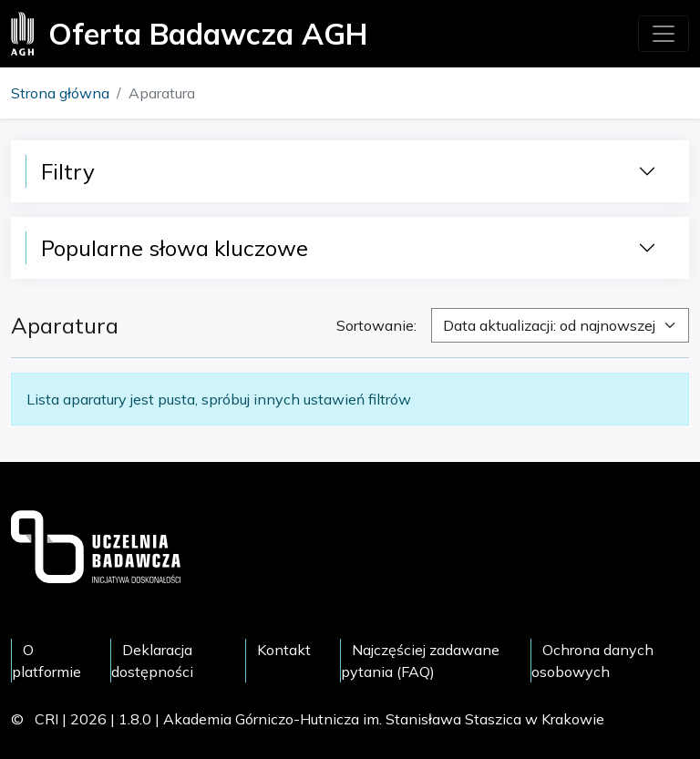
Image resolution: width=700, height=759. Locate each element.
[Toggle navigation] (664, 34)
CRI (46, 719)
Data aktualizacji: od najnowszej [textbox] (549, 325)
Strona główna (60, 93)
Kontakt (284, 650)
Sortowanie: (376, 325)
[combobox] (560, 325)
